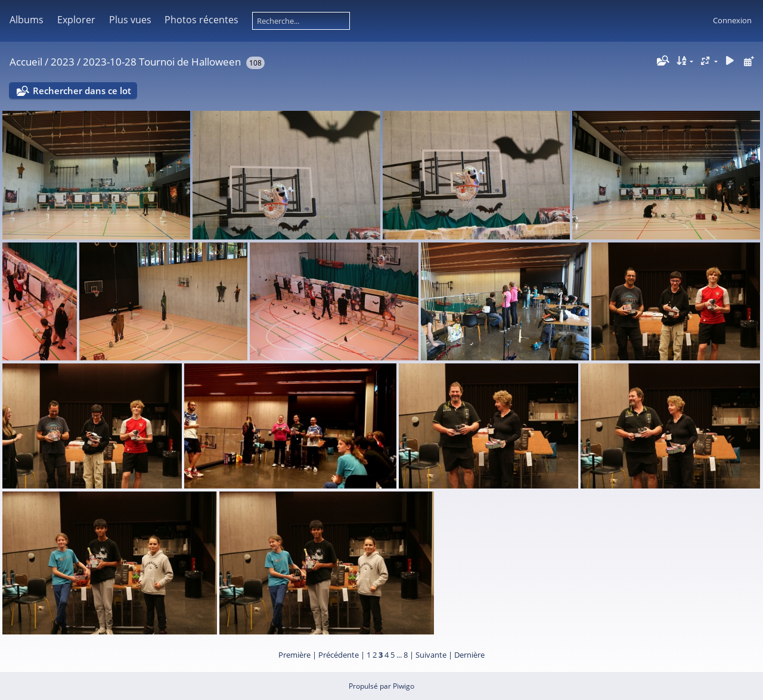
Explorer (76, 20)
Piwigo (404, 686)
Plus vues (130, 20)
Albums (27, 20)
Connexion (732, 20)
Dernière (469, 655)
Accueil (26, 62)
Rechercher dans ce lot (82, 91)
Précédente (339, 655)
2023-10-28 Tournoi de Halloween (162, 62)
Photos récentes (201, 20)
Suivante (431, 655)
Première (294, 655)
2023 (63, 62)
